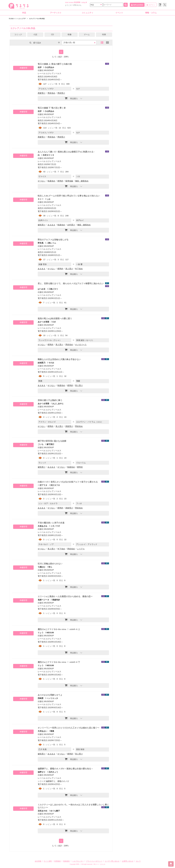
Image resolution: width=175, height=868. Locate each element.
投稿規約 (66, 861)
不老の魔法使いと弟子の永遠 (51, 523)
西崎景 (41, 698)
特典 (104, 34)
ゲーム (87, 34)
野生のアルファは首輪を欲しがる (53, 240)
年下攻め (79, 269)
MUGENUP (49, 70)
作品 (24, 13)
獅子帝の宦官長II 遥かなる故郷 (52, 441)
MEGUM (50, 633)
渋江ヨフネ (55, 485)
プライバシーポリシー (94, 861)
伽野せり (42, 772)
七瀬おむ (42, 567)
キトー (41, 199)
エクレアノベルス (54, 73)
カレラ (138, 861)
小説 (35, 34)
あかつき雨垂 (43, 322)
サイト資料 (48, 861)
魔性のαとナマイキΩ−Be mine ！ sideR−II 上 (59, 629)
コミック (18, 34)
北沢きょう (53, 772)
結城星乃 (42, 363)
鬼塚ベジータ (43, 600)
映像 (70, 34)
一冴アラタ (43, 485)
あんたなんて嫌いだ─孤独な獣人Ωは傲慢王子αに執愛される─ (66, 152)
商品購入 (71, 98)
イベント (119, 13)
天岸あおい (43, 731)
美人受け (69, 269)
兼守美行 (50, 444)
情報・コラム (151, 13)
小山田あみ (49, 67)
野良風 (41, 243)
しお (48, 199)
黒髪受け (42, 93)
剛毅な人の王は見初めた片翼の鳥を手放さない (59, 359)
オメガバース (81, 345)
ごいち (41, 444)
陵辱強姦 (69, 181)
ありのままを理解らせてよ (50, 695)
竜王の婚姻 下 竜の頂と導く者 (52, 108)
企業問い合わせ (128, 861)
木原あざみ (43, 526)
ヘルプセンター (78, 861)
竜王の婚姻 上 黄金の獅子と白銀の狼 (55, 64)
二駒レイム (51, 243)
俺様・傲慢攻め (82, 181)
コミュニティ (87, 13)
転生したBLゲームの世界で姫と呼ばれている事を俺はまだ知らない (69, 196)
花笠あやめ (43, 811)
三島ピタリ (53, 289)
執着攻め (51, 181)
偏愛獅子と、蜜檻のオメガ (57, 781)
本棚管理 (23, 68)
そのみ (51, 363)
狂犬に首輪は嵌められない (50, 564)
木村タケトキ (48, 155)
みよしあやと (58, 404)
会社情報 (38, 861)
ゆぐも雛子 (55, 811)
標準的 (60, 181)
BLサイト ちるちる (99, 864)
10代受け (71, 225)
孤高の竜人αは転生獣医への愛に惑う (55, 318)
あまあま (51, 225)
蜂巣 (52, 731)
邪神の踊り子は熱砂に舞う (50, 400)
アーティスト (56, 13)
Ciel (54, 322)
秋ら (50, 567)
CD (52, 34)
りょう (41, 633)
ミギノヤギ (55, 526)
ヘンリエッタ (52, 698)
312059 (77, 2)
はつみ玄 (42, 289)
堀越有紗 (56, 600)
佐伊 (40, 67)
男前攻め (51, 93)
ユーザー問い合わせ (112, 861)
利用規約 (58, 861)
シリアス (81, 549)
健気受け (42, 225)
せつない (42, 181)
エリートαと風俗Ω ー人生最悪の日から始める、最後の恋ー (65, 596)
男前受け (61, 93)
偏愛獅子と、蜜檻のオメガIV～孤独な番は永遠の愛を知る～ (65, 769)
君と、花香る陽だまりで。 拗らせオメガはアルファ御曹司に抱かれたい (71, 283)
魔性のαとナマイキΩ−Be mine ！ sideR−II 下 (59, 662)
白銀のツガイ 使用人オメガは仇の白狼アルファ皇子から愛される (68, 482)
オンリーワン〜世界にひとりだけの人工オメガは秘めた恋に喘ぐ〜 (68, 728)
